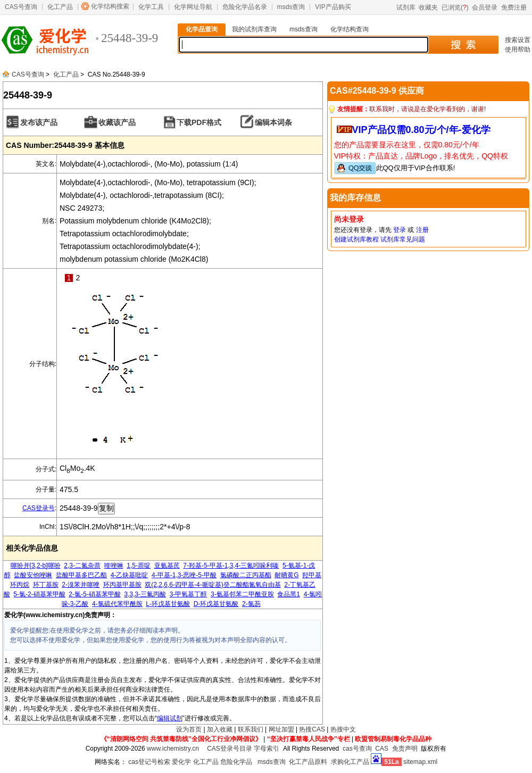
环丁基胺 (46, 585)
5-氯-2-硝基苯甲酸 (39, 594)
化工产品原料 (308, 762)
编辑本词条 (273, 122)
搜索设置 (518, 40)
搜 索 (463, 45)
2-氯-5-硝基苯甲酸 (94, 594)
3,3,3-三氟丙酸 (145, 594)
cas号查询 (357, 749)
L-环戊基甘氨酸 (168, 604)
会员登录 (485, 7)
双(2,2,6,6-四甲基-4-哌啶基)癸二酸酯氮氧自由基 (213, 585)
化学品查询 (202, 29)
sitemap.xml (420, 762)
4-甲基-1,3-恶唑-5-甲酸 (184, 575)
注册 (422, 230)
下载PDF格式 (199, 122)
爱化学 (181, 762)
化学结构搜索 (110, 6)
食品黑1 (289, 594)
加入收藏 (220, 729)
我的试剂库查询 (254, 29)
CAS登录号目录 (230, 749)
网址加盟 (281, 729)
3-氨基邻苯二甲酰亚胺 (242, 594)
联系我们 (251, 729)
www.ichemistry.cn (173, 749)
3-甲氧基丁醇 (189, 594)
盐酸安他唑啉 (33, 575)
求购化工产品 (350, 762)
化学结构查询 (350, 29)
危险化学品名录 (245, 7)
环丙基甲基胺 (122, 585)
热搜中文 (343, 729)
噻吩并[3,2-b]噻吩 (36, 566)
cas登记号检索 (149, 762)
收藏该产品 (117, 122)
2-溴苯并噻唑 (81, 585)
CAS (382, 749)
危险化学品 (236, 762)
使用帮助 (518, 49)
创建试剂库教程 (356, 239)
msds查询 (291, 7)
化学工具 (151, 7)
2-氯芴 (251, 604)
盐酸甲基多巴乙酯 (81, 575)
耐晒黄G (286, 575)
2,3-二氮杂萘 (82, 566)
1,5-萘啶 (139, 566)
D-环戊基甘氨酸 (216, 604)
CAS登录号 (39, 508)
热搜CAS (312, 729)
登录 (400, 230)
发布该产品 (39, 122)
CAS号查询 (21, 7)
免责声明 (405, 749)
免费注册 (514, 7)
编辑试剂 (170, 718)
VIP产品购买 (333, 7)
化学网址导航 (193, 7)
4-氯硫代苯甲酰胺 (117, 604)
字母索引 (267, 749)
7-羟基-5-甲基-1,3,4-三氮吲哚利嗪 (231, 566)
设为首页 (189, 729)
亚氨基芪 (167, 566)
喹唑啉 (114, 566)
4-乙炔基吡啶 (130, 575)
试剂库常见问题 (403, 239)
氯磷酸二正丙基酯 (246, 575)
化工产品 (60, 7)
